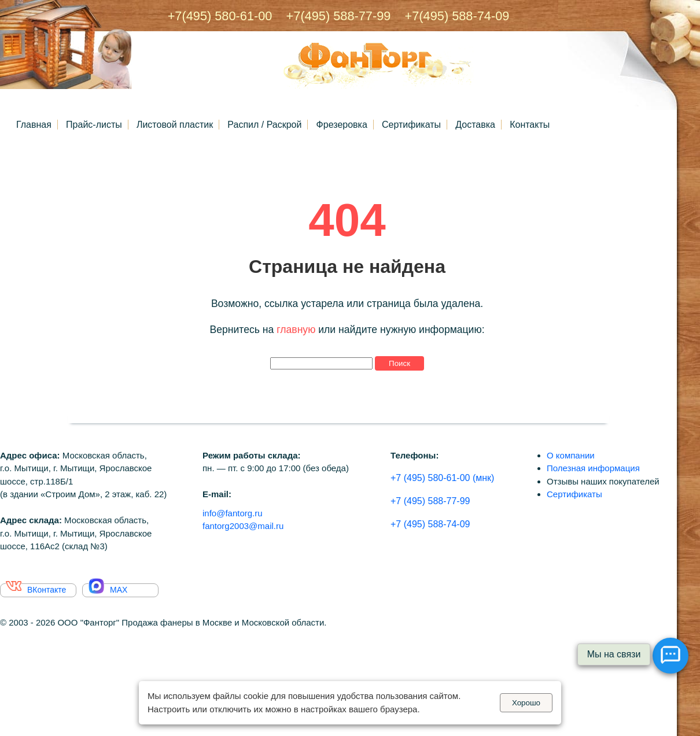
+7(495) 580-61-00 (220, 16)
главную (296, 330)
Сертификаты (411, 125)
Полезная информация (593, 468)
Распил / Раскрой (264, 125)
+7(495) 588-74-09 (452, 16)
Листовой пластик (175, 125)
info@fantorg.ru (233, 513)
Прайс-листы (94, 125)
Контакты (530, 125)
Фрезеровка (342, 125)
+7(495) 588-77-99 (333, 16)
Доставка (475, 125)
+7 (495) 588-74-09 (430, 524)
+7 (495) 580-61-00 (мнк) (442, 478)
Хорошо (526, 703)
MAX (108, 589)
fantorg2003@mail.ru (243, 526)
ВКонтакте (36, 589)
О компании (571, 455)
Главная (34, 125)
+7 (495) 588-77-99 (430, 501)
